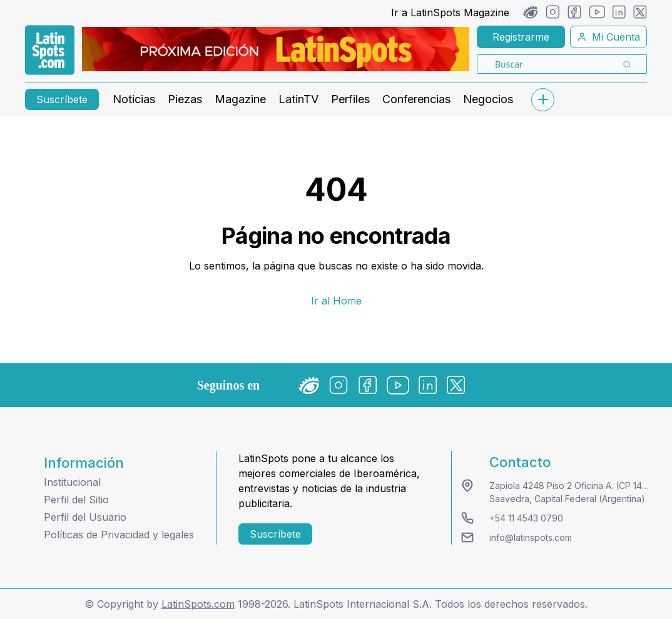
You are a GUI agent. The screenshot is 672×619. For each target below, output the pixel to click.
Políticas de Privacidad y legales (119, 535)
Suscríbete (62, 99)
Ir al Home (336, 301)
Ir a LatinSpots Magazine (450, 13)
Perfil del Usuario (85, 517)
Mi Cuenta (608, 37)
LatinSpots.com (198, 604)
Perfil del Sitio (76, 500)
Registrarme (521, 37)
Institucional (72, 482)
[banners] (276, 49)
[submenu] (542, 100)
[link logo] (50, 50)
